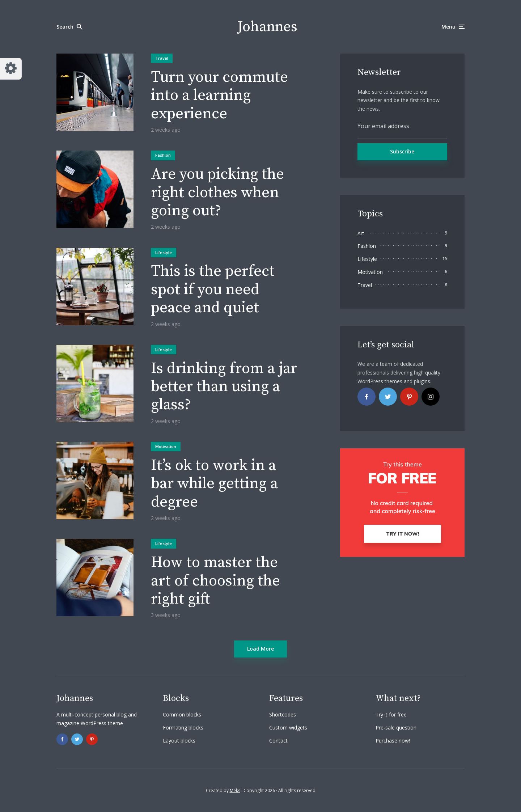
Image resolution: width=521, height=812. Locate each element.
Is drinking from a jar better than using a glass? (224, 387)
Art (361, 233)
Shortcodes (283, 714)
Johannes (267, 27)
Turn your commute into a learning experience (219, 96)
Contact (278, 741)
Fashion (163, 155)
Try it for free (391, 714)
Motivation (166, 446)
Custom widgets (288, 728)
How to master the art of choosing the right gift (215, 581)
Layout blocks (179, 741)
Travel (162, 58)
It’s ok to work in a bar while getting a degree (214, 484)
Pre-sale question (396, 728)
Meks (235, 790)
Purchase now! (393, 741)
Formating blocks (183, 728)
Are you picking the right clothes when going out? (217, 193)
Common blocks (182, 714)
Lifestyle (164, 252)
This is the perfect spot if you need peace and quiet (213, 290)
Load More (260, 649)
